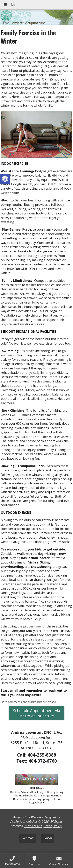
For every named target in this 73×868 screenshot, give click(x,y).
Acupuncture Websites (28, 817)
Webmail (27, 838)
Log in (48, 838)
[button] (5, 179)
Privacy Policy (53, 826)
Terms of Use (33, 826)
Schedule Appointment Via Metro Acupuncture (37, 713)
